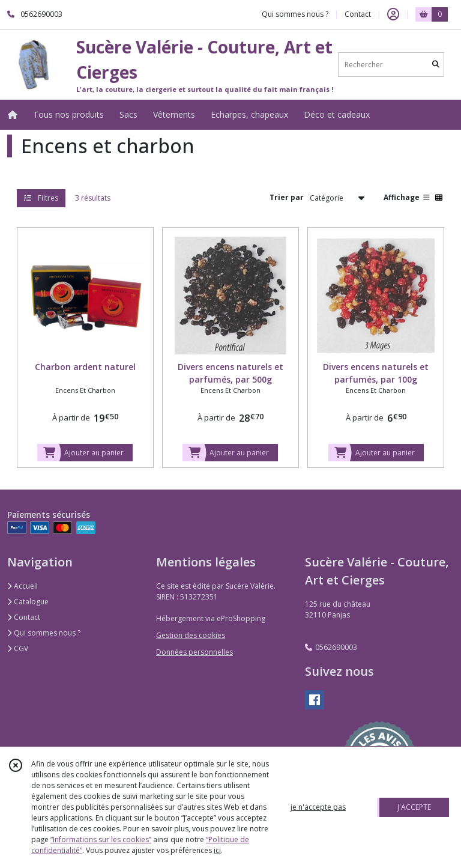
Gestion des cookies (191, 635)
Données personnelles (194, 652)
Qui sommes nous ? (44, 633)
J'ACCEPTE (414, 807)
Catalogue (28, 602)
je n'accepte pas (318, 807)
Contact (358, 14)
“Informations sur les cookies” (101, 839)
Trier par (287, 197)
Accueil (23, 586)
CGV (18, 648)
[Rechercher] (436, 65)
